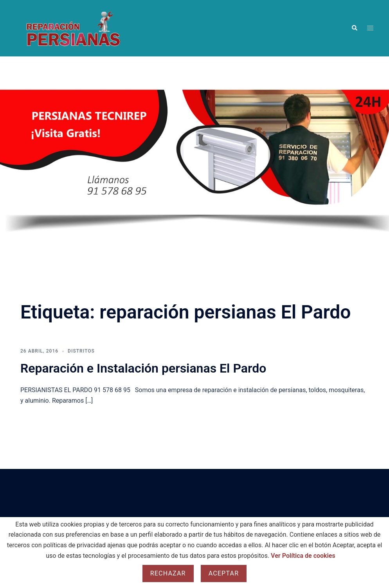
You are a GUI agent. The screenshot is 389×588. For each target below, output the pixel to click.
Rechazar (168, 573)
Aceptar (224, 573)
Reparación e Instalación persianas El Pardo (143, 368)
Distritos (81, 351)
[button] (354, 28)
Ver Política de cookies (303, 556)
